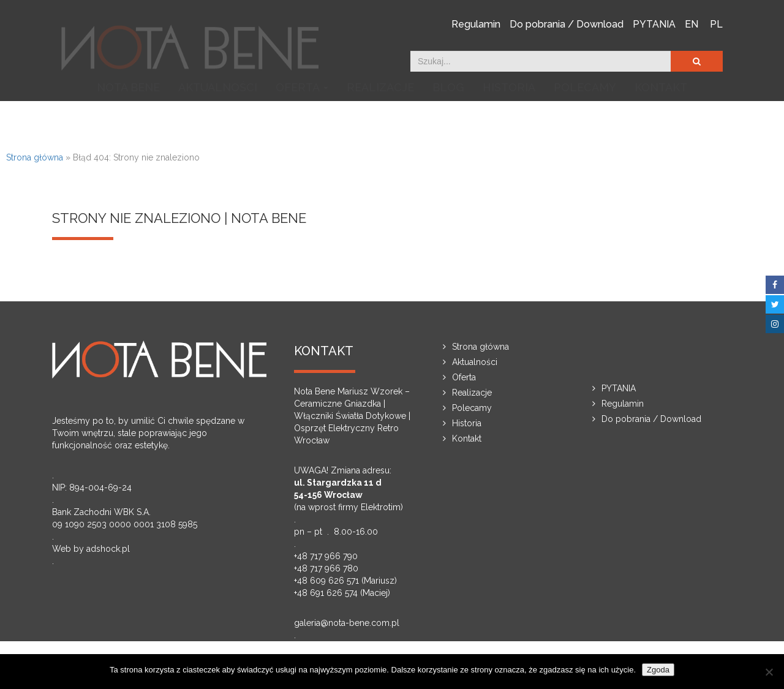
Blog (448, 117)
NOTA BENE (128, 117)
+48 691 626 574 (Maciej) (342, 593)
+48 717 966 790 (326, 556)
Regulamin (476, 24)
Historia (509, 117)
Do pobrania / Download (567, 24)
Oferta (302, 118)
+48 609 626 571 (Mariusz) (345, 581)
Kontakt (661, 117)
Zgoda (658, 670)
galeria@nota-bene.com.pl (347, 623)
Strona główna (35, 157)
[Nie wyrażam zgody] (769, 672)
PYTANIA (654, 24)
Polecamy (585, 117)
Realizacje (380, 117)
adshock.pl (108, 549)
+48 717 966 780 (326, 568)
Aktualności (218, 117)
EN (692, 24)
